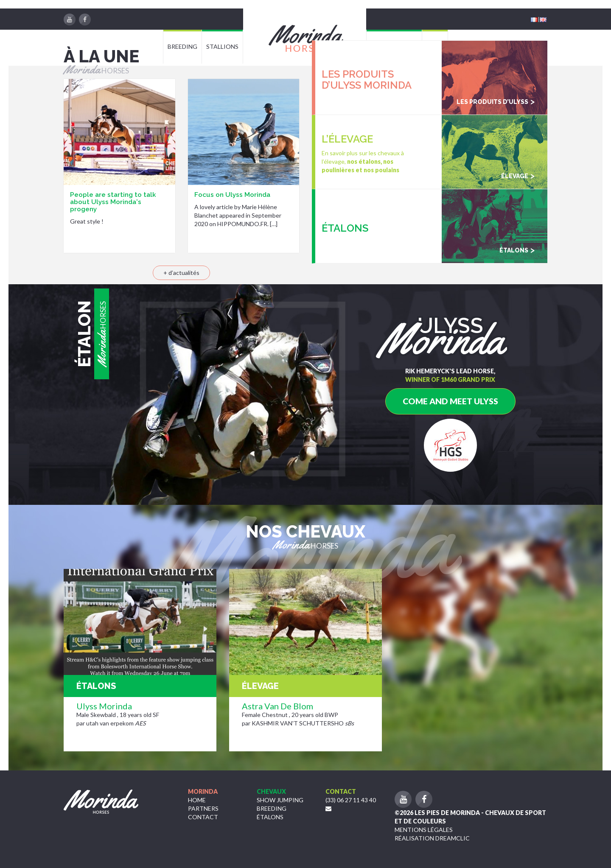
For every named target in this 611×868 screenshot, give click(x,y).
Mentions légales (424, 830)
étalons (270, 817)
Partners (203, 808)
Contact (203, 817)
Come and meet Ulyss (450, 401)
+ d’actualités (181, 273)
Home (197, 800)
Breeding (272, 808)
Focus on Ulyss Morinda (232, 195)
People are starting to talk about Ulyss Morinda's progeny (113, 202)
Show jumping (280, 800)
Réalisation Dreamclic (432, 838)
